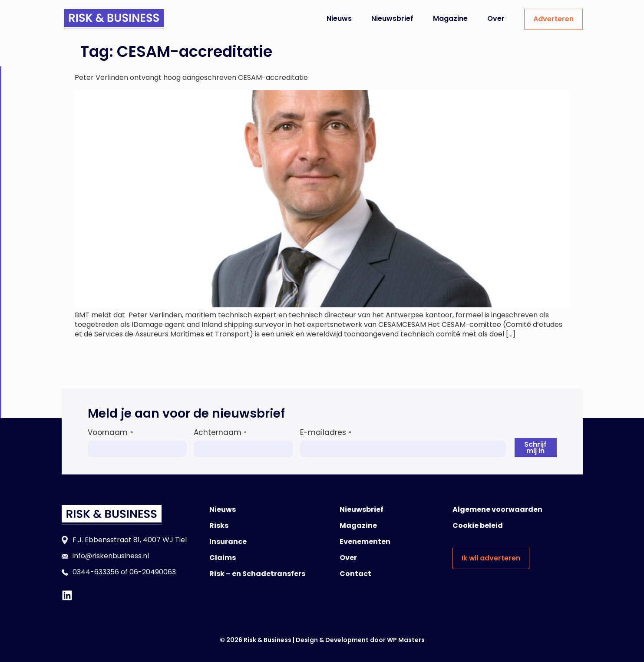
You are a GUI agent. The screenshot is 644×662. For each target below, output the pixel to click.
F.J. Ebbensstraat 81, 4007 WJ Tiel (130, 540)
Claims (223, 558)
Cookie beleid (478, 525)
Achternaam (220, 432)
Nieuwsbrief (392, 18)
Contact (355, 574)
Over (496, 18)
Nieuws (339, 18)
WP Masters (406, 640)
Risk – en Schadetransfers (257, 574)
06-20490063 (153, 572)
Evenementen (365, 542)
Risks (219, 525)
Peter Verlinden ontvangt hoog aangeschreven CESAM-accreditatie (191, 77)
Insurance (228, 542)
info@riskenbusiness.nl (111, 556)
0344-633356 (96, 572)
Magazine (450, 18)
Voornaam (110, 432)
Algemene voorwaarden (497, 509)
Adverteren (553, 19)
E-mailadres (326, 432)
